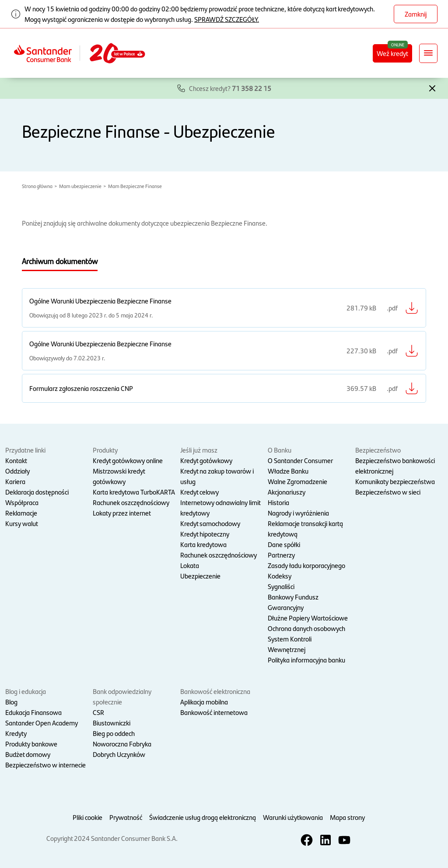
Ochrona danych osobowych (306, 628)
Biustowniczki (112, 723)
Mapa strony (347, 817)
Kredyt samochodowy (210, 523)
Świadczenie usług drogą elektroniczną (203, 817)
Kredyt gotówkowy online (128, 460)
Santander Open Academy (42, 723)
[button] (432, 87)
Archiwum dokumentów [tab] (60, 261)
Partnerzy (281, 555)
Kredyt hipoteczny (205, 534)
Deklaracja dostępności (37, 492)
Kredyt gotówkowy (206, 460)
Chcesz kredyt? (230, 88)
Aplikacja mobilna (204, 702)
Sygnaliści (281, 586)
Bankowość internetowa (214, 712)
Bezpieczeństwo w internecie (45, 765)
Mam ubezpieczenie (80, 186)
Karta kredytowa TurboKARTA (134, 492)
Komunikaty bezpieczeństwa (395, 481)
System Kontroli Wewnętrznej (290, 644)
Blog (11, 702)
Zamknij (416, 14)
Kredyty (16, 733)
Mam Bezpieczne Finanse (135, 186)
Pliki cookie (87, 817)
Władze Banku (288, 471)
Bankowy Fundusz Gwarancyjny (293, 602)
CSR (98, 712)
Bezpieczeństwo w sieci (388, 492)
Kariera (15, 481)
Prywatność (126, 817)
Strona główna (37, 186)
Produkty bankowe (31, 744)
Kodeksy (280, 576)
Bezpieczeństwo (378, 450)
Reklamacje (21, 513)
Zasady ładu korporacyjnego (306, 565)
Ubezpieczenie (200, 576)
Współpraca (22, 502)
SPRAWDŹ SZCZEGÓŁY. (227, 19)
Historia (278, 502)
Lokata (190, 565)
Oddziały (17, 471)
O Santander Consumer (300, 460)
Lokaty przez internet (122, 513)
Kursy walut (22, 523)
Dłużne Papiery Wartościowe (308, 618)
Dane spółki (284, 544)
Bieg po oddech (114, 733)
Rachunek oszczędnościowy (131, 502)
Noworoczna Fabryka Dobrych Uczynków (122, 749)
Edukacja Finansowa (33, 712)
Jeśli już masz (199, 450)
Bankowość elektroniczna (215, 691)
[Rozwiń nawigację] (428, 53)
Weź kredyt (392, 53)
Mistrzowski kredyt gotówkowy (119, 476)
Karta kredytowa (203, 544)
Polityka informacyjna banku (306, 660)
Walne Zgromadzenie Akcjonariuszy (297, 486)
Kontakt (16, 460)
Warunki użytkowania (293, 817)
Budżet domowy (28, 754)
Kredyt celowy (199, 492)
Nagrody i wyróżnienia (298, 513)
